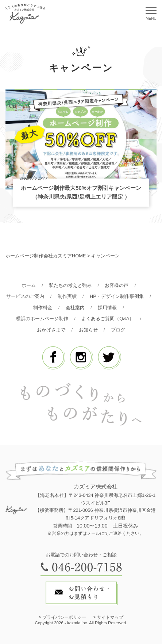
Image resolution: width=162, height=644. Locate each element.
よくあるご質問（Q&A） (108, 319)
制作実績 (67, 296)
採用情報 (107, 308)
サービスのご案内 (25, 296)
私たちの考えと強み (70, 285)
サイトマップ (110, 617)
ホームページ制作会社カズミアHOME (46, 256)
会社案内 (75, 308)
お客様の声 (117, 285)
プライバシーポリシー (64, 617)
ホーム (29, 285)
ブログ (118, 330)
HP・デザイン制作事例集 (117, 296)
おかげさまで (51, 330)
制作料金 (43, 308)
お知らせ (88, 330)
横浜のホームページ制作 (42, 319)
